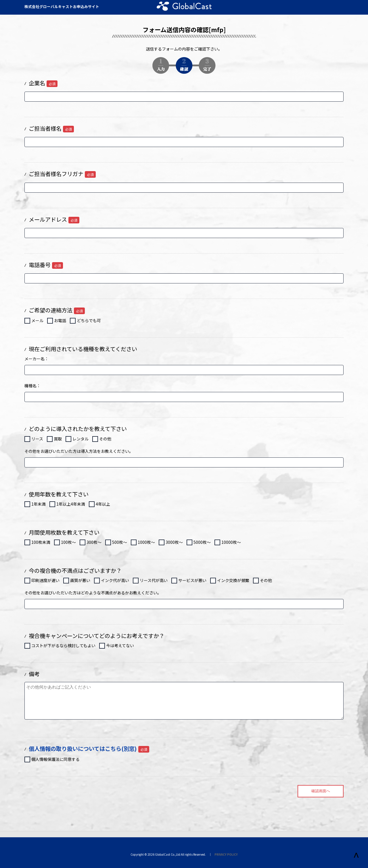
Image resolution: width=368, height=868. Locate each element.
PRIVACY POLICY (226, 854)
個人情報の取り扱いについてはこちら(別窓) (83, 749)
